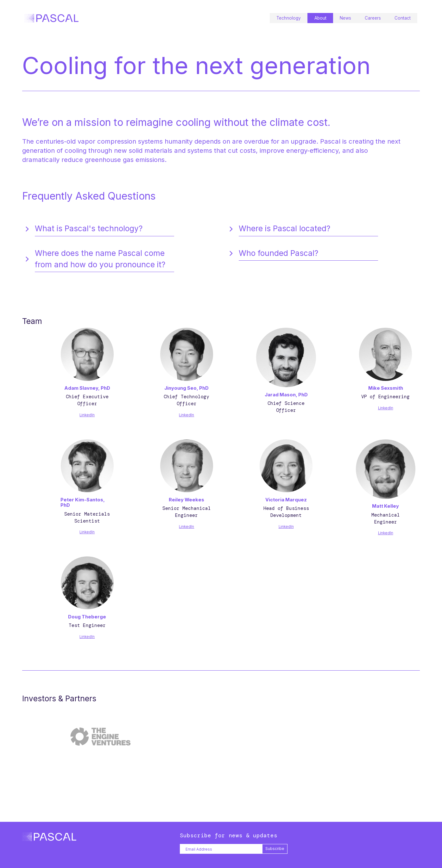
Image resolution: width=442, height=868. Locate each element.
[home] (52, 18)
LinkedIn (87, 415)
